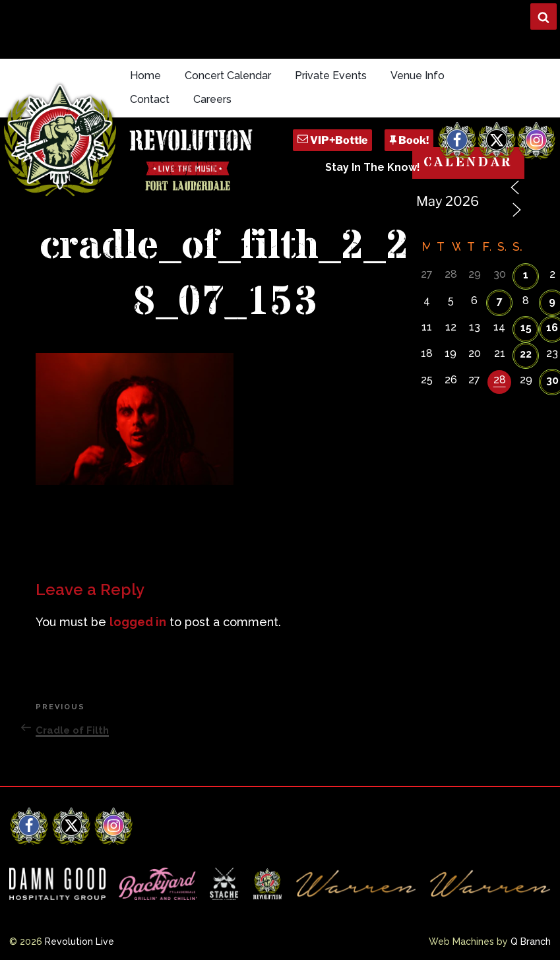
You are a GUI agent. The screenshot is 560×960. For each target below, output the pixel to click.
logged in (138, 622)
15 (526, 328)
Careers (212, 99)
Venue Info (418, 76)
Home (145, 76)
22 (526, 354)
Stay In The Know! (373, 167)
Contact (150, 99)
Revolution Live (79, 942)
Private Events (331, 76)
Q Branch (531, 942)
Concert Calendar (228, 76)
